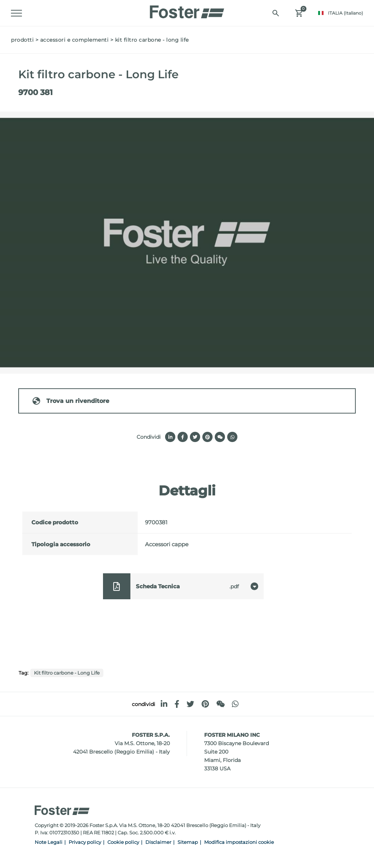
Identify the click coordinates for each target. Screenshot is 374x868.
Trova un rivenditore (70, 401)
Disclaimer (158, 842)
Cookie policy (123, 842)
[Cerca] (276, 13)
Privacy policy (85, 842)
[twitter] (190, 704)
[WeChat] (220, 704)
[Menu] (16, 13)
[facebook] (177, 704)
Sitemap (188, 842)
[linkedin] (164, 704)
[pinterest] (205, 704)
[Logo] (187, 10)
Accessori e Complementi (75, 40)
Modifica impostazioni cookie (239, 842)
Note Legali (49, 842)
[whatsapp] (235, 704)
